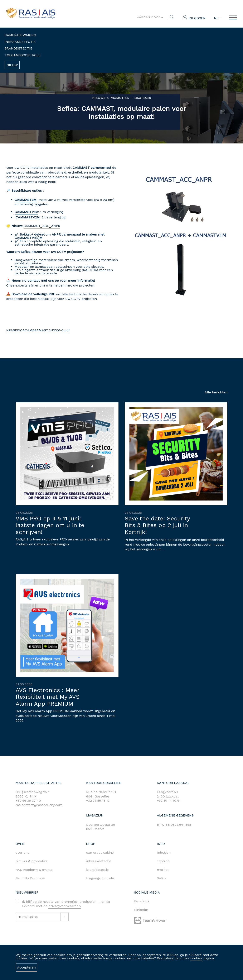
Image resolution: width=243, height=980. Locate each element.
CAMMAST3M (23, 200)
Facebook (142, 901)
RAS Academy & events (34, 870)
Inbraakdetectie (20, 42)
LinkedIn (141, 910)
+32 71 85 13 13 (98, 801)
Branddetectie (18, 48)
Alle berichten (216, 392)
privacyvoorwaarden (65, 906)
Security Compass (30, 878)
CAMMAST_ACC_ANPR (39, 226)
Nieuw (12, 65)
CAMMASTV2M (25, 217)
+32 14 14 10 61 (169, 801)
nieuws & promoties (32, 861)
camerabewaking (100, 853)
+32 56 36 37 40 (28, 801)
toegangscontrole (100, 878)
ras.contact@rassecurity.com (39, 805)
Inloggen (197, 18)
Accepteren (26, 967)
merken (163, 870)
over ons (22, 853)
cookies (196, 958)
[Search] (152, 17)
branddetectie (97, 870)
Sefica (162, 878)
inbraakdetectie (99, 861)
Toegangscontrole (23, 55)
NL (218, 18)
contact (163, 861)
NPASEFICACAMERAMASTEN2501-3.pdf (35, 330)
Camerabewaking (20, 35)
